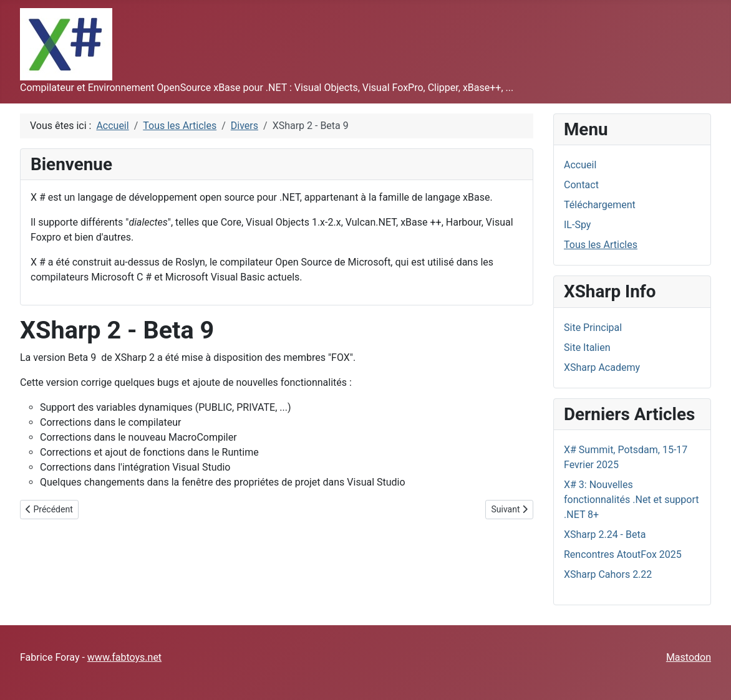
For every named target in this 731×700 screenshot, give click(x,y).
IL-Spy (577, 225)
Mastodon (689, 657)
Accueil (580, 165)
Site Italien (587, 348)
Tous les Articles (601, 245)
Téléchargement (600, 205)
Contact (581, 185)
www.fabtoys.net (124, 657)
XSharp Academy (602, 367)
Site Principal (593, 328)
